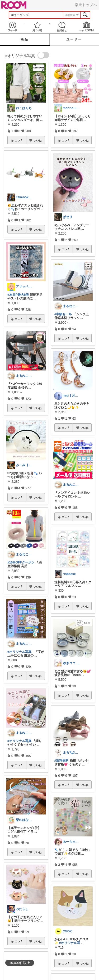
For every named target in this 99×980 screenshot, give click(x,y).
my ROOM (87, 27)
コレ (19, 140)
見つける (37, 27)
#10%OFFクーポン (21, 562)
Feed (12, 27)
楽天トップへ (86, 5)
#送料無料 (62, 761)
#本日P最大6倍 (18, 295)
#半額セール (63, 314)
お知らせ (62, 27)
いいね (37, 140)
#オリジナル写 (70, 943)
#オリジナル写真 (19, 652)
